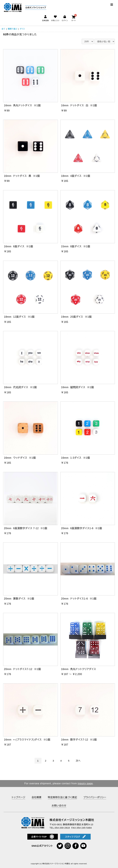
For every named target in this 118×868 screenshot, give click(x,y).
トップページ (19, 797)
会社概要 (37, 797)
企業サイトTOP (43, 837)
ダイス (22, 29)
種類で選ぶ (13, 29)
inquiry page (85, 783)
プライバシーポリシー (95, 797)
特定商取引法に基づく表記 (62, 797)
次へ (78, 761)
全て (3, 29)
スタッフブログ (75, 837)
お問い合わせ (59, 806)
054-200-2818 (62, 828)
